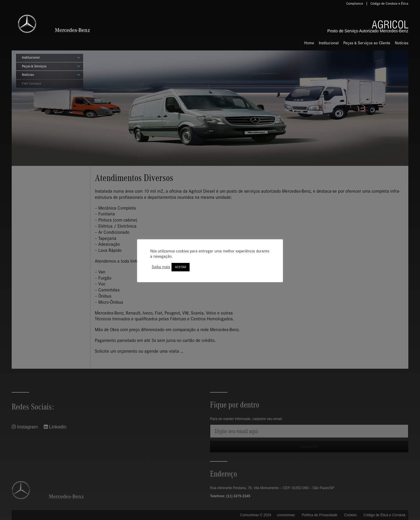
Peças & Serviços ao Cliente (367, 43)
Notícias (402, 43)
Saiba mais (161, 267)
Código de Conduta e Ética (389, 4)
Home (309, 43)
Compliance (355, 4)
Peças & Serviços (34, 66)
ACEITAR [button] (181, 267)
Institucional (329, 43)
